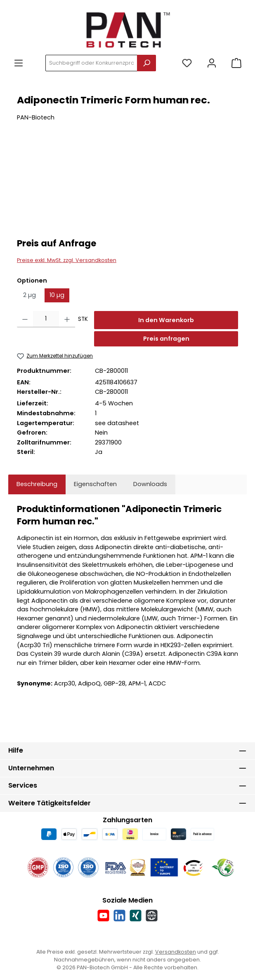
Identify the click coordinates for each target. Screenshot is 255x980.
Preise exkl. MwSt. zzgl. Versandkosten (67, 260)
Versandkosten (176, 952)
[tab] (37, 484)
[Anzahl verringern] (25, 319)
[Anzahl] (46, 319)
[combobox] (91, 63)
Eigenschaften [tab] (95, 484)
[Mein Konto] (212, 63)
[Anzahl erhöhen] (67, 319)
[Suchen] (146, 63)
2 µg (30, 295)
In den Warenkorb (166, 320)
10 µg (57, 295)
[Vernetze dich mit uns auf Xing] (136, 916)
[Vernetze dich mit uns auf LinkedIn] (119, 916)
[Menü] (19, 63)
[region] (127, 185)
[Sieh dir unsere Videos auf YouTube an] (103, 916)
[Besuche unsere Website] (152, 916)
